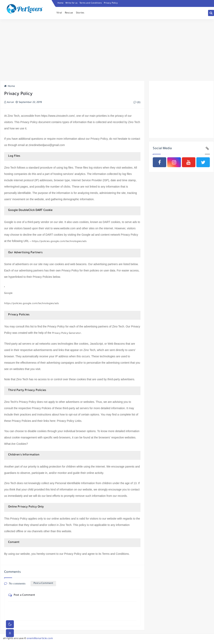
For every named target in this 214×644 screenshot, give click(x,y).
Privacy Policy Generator (67, 333)
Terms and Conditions (91, 3)
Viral (59, 13)
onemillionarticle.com (40, 639)
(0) (137, 103)
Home (60, 3)
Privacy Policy (111, 3)
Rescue (69, 13)
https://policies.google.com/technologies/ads (59, 242)
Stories (80, 13)
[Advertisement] (107, 50)
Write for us (71, 3)
